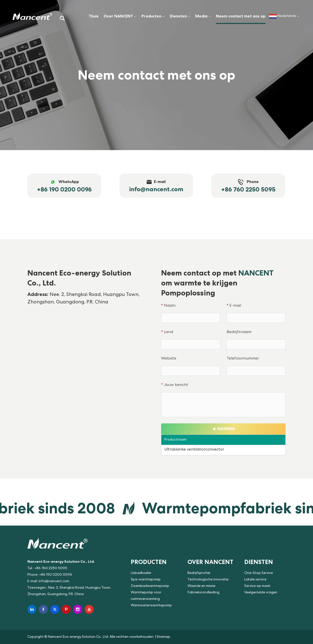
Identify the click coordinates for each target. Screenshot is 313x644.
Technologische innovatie (208, 580)
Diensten (180, 16)
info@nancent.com (54, 581)
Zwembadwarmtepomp (150, 586)
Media (203, 16)
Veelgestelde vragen (261, 593)
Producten (153, 16)
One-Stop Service (259, 573)
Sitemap (163, 637)
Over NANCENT (120, 16)
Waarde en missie (201, 586)
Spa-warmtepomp (146, 580)
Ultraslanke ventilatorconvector (194, 450)
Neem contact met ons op (241, 16)
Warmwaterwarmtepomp (151, 606)
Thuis (94, 16)
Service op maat (257, 586)
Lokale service (255, 580)
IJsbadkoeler (141, 573)
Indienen (223, 429)
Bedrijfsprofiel (199, 573)
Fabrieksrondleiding (203, 593)
